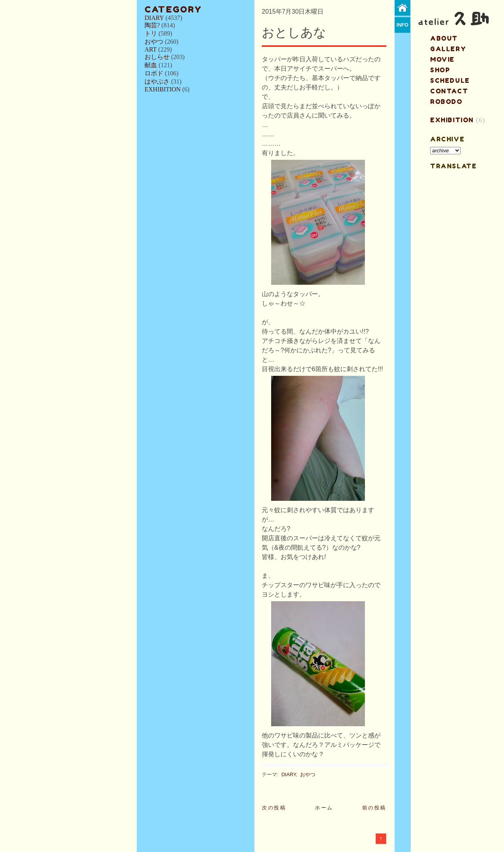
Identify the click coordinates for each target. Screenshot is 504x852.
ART (151, 49)
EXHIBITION (163, 89)
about (444, 38)
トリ (151, 33)
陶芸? (152, 25)
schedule (450, 80)
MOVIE (442, 59)
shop (440, 70)
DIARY (154, 18)
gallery (448, 49)
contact (449, 91)
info (403, 25)
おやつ (154, 42)
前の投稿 (374, 808)
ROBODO (446, 102)
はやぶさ (157, 81)
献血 (151, 65)
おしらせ (157, 57)
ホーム (324, 808)
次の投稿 (274, 808)
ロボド (154, 73)
